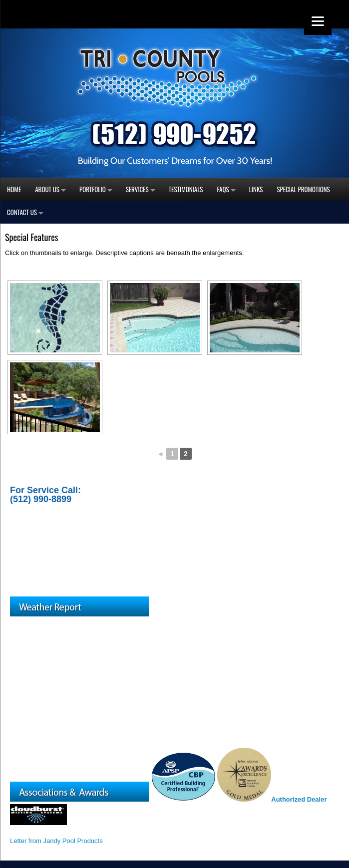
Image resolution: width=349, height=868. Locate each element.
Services (137, 189)
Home (14, 189)
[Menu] (318, 21)
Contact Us (22, 212)
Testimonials (186, 189)
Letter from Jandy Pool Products (56, 841)
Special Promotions (303, 189)
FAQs (223, 189)
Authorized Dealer (299, 799)
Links (256, 189)
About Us (47, 189)
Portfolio (93, 189)
